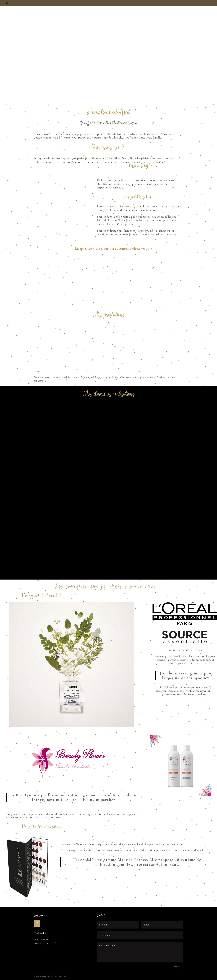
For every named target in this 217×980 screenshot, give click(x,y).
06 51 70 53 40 (41, 940)
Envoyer (178, 967)
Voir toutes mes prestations (50, 304)
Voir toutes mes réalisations (108, 564)
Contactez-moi (107, 304)
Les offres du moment (163, 304)
